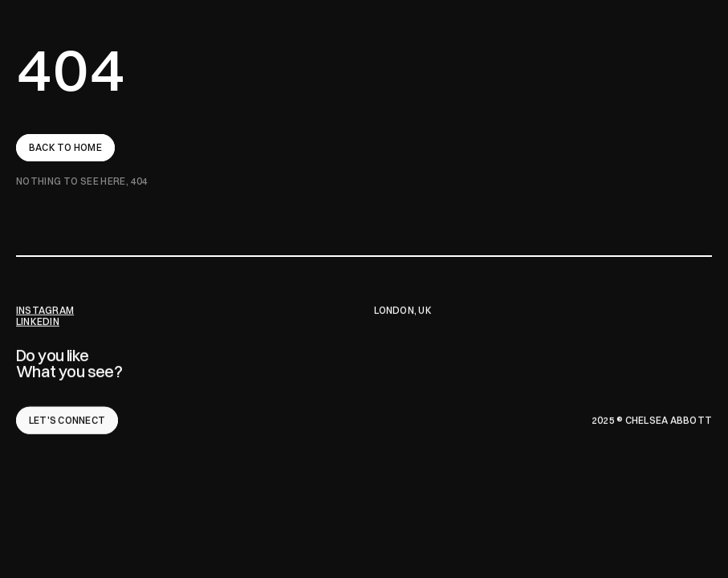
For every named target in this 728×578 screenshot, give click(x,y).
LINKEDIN (38, 322)
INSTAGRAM (45, 310)
